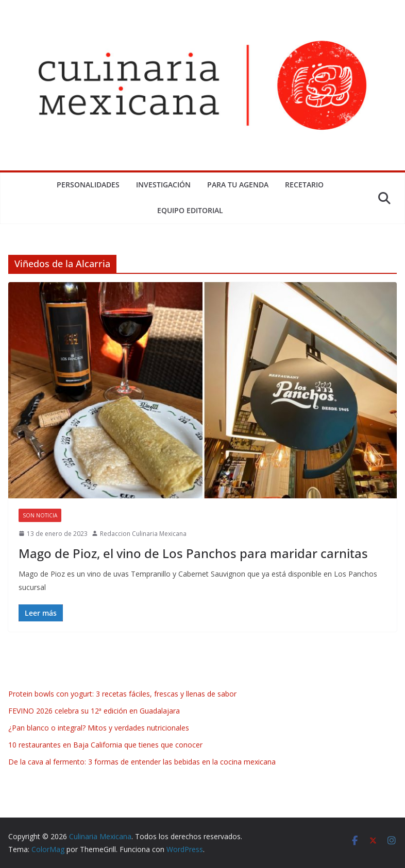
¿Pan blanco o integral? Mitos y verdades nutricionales (99, 728)
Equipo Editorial (190, 210)
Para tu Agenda (238, 185)
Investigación (163, 185)
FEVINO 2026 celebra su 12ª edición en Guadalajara (94, 711)
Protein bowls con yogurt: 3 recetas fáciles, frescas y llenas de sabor (122, 694)
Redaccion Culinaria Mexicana (143, 534)
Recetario (304, 185)
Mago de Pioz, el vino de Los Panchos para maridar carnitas (193, 553)
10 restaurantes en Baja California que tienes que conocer (105, 745)
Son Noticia (40, 515)
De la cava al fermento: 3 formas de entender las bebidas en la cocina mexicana (142, 762)
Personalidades (88, 185)
